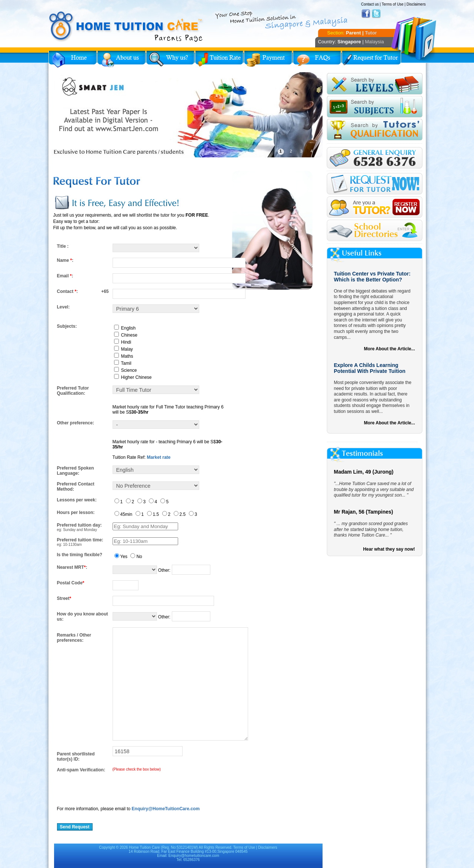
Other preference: (76, 423)
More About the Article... (390, 349)
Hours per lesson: (76, 513)
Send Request (75, 827)
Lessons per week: (77, 500)
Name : (65, 260)
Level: (64, 307)
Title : (63, 246)
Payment (268, 59)
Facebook (366, 14)
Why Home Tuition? (170, 59)
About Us (121, 59)
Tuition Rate (219, 59)
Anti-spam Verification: (81, 770)
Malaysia (374, 42)
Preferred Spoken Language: (76, 471)
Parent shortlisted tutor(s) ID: (76, 757)
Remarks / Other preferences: (74, 638)
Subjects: (67, 326)
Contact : (68, 291)
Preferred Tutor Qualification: (73, 391)
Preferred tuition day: (79, 525)
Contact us (370, 4)
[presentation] (113, 787)
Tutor (371, 33)
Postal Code (71, 583)
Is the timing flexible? (80, 555)
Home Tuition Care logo (126, 27)
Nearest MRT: (72, 567)
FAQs (317, 59)
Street (64, 598)
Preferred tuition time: (80, 540)
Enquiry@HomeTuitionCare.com (166, 809)
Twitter (376, 14)
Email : (65, 276)
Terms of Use (393, 4)
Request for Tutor (371, 59)
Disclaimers (416, 4)
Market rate (158, 457)
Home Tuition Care (144, 847)
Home (73, 59)
